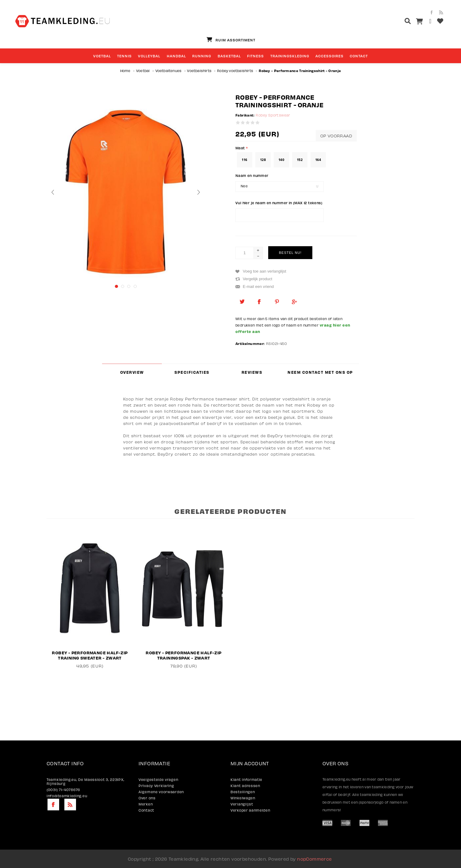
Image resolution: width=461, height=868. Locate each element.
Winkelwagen (243, 798)
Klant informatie (246, 780)
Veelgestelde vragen (158, 780)
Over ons (147, 798)
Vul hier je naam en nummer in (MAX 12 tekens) (279, 203)
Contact (146, 810)
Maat (241, 148)
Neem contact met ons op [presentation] (320, 372)
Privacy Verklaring (156, 786)
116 (244, 160)
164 (318, 160)
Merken (146, 804)
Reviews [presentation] (252, 372)
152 (300, 160)
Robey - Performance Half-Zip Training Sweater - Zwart (90, 655)
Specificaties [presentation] (192, 372)
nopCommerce (314, 859)
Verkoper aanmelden (250, 810)
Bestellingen (243, 792)
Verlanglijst (242, 804)
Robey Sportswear (273, 115)
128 (263, 160)
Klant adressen (245, 786)
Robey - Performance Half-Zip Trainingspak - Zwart (183, 655)
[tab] (132, 372)
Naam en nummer (252, 175)
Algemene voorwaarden (161, 792)
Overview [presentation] (132, 372)
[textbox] (396, 22)
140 (281, 160)
